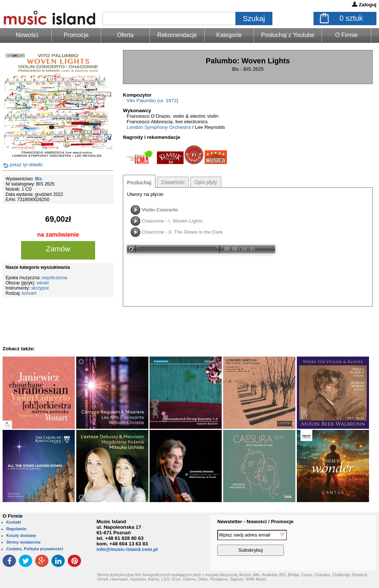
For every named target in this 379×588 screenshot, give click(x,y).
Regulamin (16, 529)
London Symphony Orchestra (159, 127)
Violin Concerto (160, 210)
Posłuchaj (139, 183)
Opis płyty (206, 182)
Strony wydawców (23, 542)
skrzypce (40, 288)
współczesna (55, 278)
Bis (39, 179)
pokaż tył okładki (26, 165)
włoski (43, 283)
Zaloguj (368, 5)
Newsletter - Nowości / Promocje (255, 522)
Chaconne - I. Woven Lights (172, 221)
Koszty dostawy (21, 535)
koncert (29, 293)
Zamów (58, 249)
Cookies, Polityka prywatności (35, 549)
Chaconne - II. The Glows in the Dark (182, 232)
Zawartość (173, 182)
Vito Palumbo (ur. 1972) (152, 101)
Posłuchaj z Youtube (288, 35)
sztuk (351, 18)
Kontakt (14, 522)
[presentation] (346, 544)
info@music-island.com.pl (127, 549)
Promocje (76, 35)
